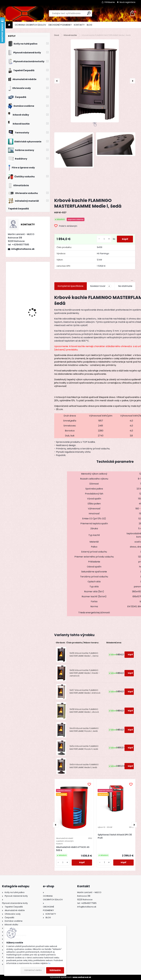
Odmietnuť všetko (33, 970)
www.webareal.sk (82, 977)
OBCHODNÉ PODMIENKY (60, 25)
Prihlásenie (110, 2)
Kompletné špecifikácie (70, 286)
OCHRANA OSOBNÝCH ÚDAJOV (30, 25)
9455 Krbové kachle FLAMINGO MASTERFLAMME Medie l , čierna (84, 655)
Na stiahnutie (125, 286)
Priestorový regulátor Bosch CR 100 (34, 338)
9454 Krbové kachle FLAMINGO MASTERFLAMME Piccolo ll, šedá (84, 748)
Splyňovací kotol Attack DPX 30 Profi (115, 836)
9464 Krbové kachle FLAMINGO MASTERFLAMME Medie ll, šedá (84, 766)
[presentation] (57, 81)
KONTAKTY (79, 25)
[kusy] (103, 239)
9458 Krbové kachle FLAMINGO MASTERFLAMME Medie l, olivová (84, 711)
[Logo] (25, 13)
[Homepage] (9, 25)
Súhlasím (55, 970)
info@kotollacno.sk (23, 249)
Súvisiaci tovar (101, 286)
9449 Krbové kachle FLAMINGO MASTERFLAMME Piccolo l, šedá (84, 730)
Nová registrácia (127, 2)
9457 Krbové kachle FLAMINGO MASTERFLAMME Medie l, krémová (85, 692)
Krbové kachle (70, 35)
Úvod (57, 35)
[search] (89, 13)
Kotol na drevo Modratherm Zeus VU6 (35, 286)
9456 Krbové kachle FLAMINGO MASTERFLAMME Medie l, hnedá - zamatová (85, 673)
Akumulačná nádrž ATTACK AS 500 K (73, 849)
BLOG (89, 25)
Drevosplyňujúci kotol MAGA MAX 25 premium (35, 309)
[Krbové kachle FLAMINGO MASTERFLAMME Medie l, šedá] (95, 81)
